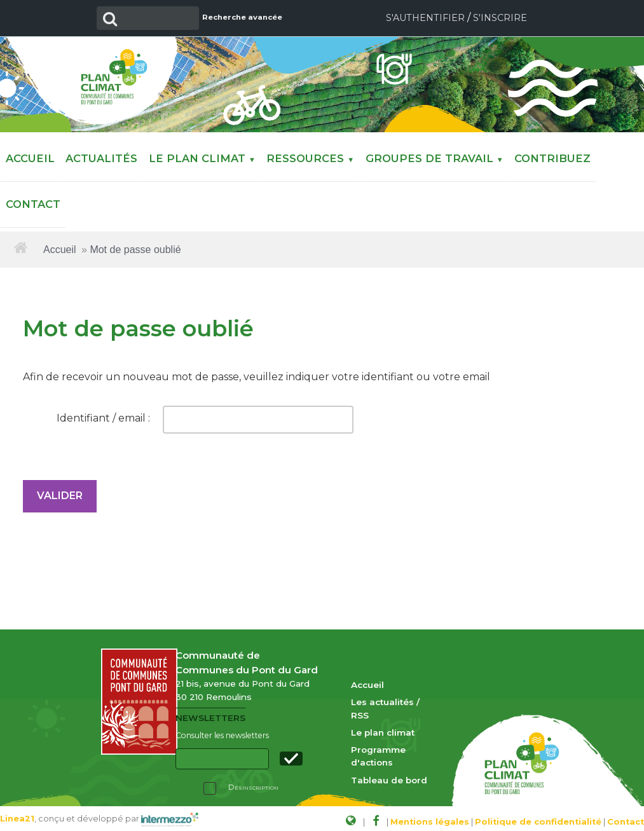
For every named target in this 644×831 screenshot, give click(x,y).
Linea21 (17, 814)
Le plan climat (383, 727)
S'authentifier (425, 18)
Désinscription (253, 783)
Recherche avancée (235, 17)
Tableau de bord (389, 775)
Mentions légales (430, 817)
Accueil (60, 245)
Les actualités (382, 697)
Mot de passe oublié (135, 245)
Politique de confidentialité (538, 817)
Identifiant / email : (103, 414)
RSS (360, 710)
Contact (626, 817)
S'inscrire (500, 18)
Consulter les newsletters (222, 731)
